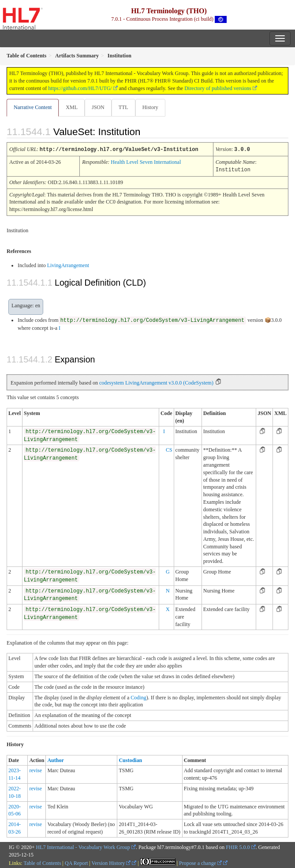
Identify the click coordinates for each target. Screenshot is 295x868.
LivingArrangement (68, 264)
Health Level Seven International (146, 162)
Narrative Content (33, 107)
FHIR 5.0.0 (238, 846)
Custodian (130, 759)
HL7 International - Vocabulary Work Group (83, 846)
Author (55, 759)
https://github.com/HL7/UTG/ (80, 88)
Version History (111, 862)
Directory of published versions (218, 88)
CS (169, 449)
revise (35, 770)
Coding (138, 697)
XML (72, 107)
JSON (98, 107)
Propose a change (200, 862)
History (150, 107)
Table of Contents (42, 862)
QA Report (76, 862)
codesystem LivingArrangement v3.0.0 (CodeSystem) (156, 382)
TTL (123, 107)
